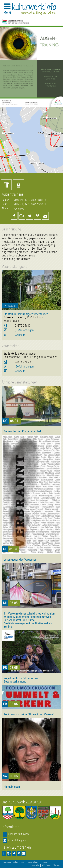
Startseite (35, 865)
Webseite (20, 335)
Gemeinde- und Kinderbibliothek (23, 431)
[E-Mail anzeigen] (25, 330)
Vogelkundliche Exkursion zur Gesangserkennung (21, 680)
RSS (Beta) (46, 865)
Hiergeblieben (12, 787)
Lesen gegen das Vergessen (20, 560)
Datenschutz (33, 862)
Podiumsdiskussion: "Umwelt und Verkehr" (29, 714)
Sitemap (57, 865)
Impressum (45, 862)
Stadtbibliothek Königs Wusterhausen (26, 314)
